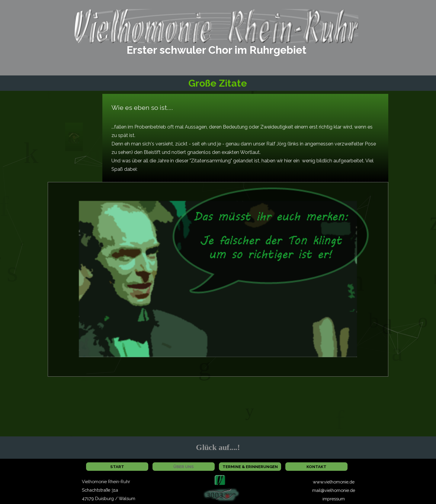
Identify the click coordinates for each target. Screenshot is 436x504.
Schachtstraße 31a (100, 490)
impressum (334, 499)
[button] (220, 478)
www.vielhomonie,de (334, 482)
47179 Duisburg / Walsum (109, 498)
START (117, 467)
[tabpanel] (216, 50)
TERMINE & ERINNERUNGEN (250, 467)
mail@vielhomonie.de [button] (334, 490)
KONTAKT (316, 467)
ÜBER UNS (184, 467)
